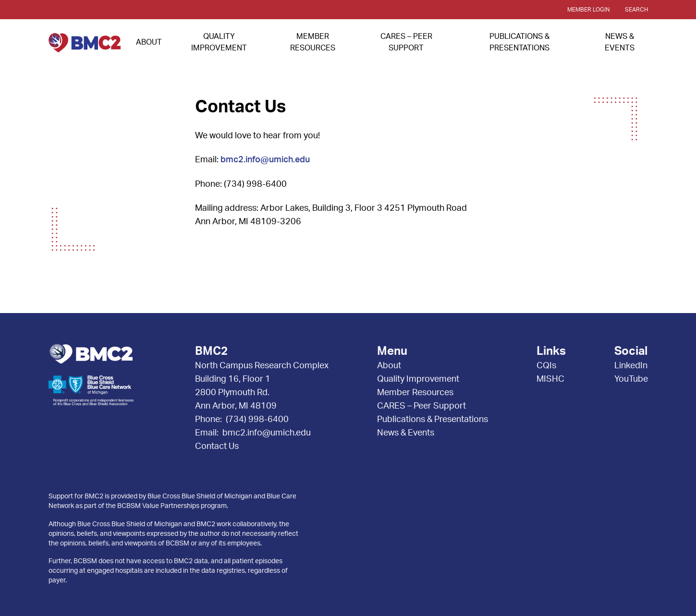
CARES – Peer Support (421, 406)
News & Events (406, 433)
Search (636, 10)
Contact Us (217, 447)
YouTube (631, 379)
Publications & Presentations (433, 420)
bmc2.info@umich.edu (265, 160)
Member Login (588, 10)
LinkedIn (631, 366)
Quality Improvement (418, 379)
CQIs (546, 366)
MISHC (550, 379)
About (149, 42)
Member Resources (415, 393)
